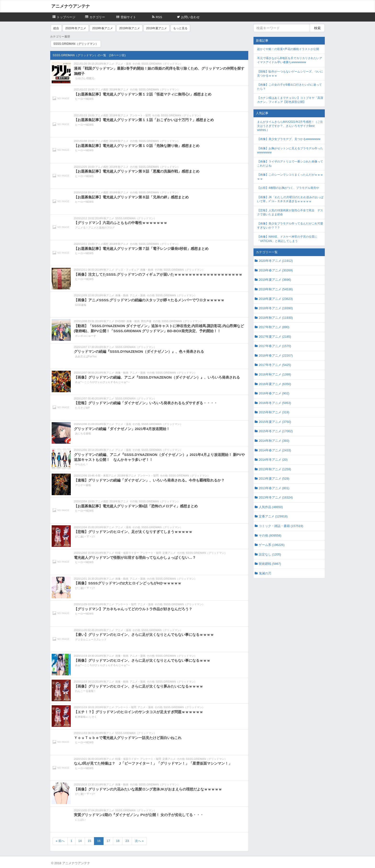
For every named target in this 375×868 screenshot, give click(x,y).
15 (89, 841)
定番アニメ (169, 553)
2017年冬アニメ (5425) (275, 365)
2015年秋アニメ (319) (274, 412)
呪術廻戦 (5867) (270, 564)
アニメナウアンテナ (71, 6)
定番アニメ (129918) (273, 516)
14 (80, 841)
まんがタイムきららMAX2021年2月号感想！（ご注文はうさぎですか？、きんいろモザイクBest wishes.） (290, 126)
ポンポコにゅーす (86, 336)
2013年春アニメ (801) (274, 488)
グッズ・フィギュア (127, 270)
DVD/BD (120, 321)
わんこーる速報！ (86, 691)
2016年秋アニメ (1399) (275, 374)
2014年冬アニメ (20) (273, 460)
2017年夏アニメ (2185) (275, 337)
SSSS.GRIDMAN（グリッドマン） (76, 44)
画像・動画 (147, 270)
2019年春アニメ (103, 28)
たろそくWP (83, 408)
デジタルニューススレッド (91, 639)
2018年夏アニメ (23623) (276, 299)
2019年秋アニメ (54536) (276, 289)
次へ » (139, 841)
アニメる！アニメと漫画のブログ (95, 228)
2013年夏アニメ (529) (274, 479)
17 (108, 841)
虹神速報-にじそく (86, 717)
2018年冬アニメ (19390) (276, 308)
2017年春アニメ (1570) (275, 346)
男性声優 (146, 321)
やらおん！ (82, 464)
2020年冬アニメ (76, 28)
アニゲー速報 (83, 485)
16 (99, 841)
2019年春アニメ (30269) (276, 270)
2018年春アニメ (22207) (276, 356)
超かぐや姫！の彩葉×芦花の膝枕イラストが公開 (288, 49)
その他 (136, 64)
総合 (56, 28)
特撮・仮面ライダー (127, 553)
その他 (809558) (270, 535)
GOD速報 (81, 305)
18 (118, 841)
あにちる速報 (83, 433)
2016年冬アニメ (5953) (275, 403)
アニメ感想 (102, 90)
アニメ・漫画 (123, 64)
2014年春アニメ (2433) (275, 450)
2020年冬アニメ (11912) (276, 261)
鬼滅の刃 (265, 573)
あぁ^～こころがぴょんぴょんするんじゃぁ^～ (103, 382)
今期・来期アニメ (106, 476)
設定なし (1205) (270, 554)
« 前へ (60, 841)
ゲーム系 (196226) (272, 545)
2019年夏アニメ (157, 28)
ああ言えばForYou (86, 356)
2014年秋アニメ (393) (274, 441)
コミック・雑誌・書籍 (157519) (281, 526)
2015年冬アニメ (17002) (276, 431)
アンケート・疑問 (140, 115)
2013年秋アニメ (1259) (275, 469)
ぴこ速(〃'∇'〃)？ (85, 537)
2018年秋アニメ (105, 64)
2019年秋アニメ (130, 28)
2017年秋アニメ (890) (274, 327)
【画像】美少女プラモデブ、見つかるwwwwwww (289, 139)
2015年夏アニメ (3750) (275, 422)
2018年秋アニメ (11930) (276, 318)
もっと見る (180, 28)
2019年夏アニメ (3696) (275, 280)
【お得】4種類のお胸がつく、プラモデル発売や (288, 188)
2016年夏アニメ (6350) (275, 384)
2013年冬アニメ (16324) (276, 497)
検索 (317, 28)
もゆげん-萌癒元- (85, 78)
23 (127, 841)
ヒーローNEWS (84, 99)
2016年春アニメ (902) (274, 393)
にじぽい (80, 820)
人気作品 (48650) (271, 507)
